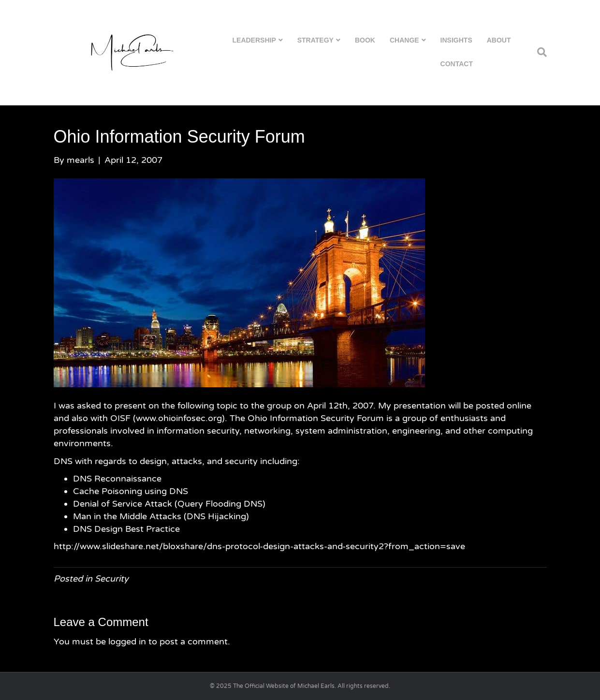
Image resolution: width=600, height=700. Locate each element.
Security (112, 579)
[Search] (538, 52)
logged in (127, 642)
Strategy (315, 40)
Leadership (254, 40)
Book (365, 40)
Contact (457, 64)
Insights (456, 40)
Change (404, 40)
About (499, 40)
